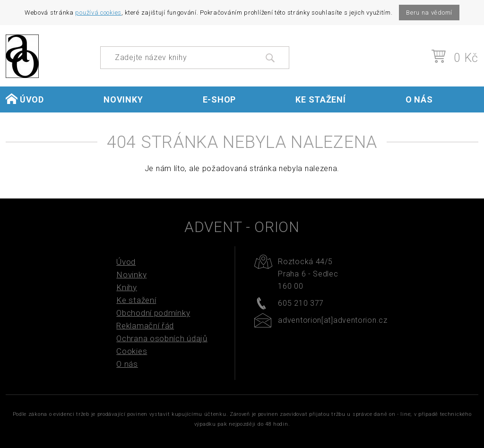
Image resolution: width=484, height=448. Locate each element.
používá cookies (98, 13)
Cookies (132, 351)
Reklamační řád (145, 326)
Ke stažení (320, 99)
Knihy (127, 287)
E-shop (219, 99)
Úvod (25, 99)
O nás (419, 99)
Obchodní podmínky (153, 313)
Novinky (123, 99)
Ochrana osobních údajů (162, 338)
